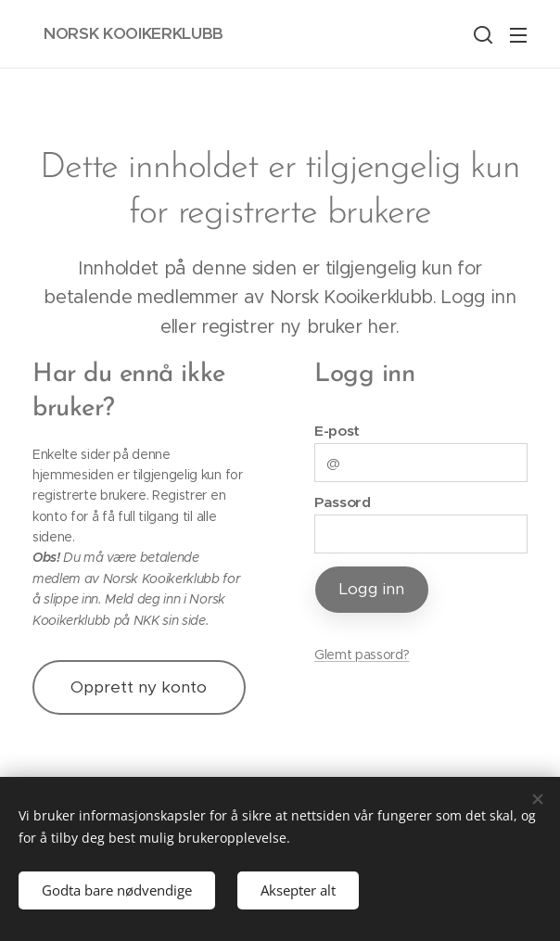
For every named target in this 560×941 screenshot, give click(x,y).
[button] (481, 34)
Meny (518, 35)
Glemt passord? (362, 655)
